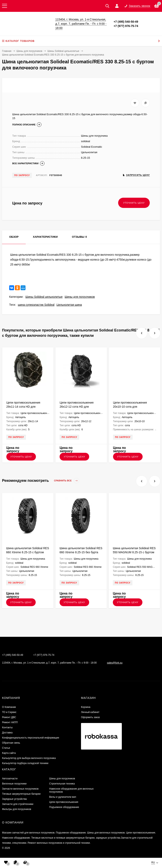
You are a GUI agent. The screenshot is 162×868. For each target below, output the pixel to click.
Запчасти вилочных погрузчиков (20, 789)
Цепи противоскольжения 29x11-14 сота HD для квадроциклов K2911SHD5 (24, 407)
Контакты (7, 727)
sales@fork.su (115, 663)
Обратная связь (11, 743)
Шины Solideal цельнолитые (44, 297)
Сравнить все (67, 481)
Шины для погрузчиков (80, 297)
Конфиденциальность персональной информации (31, 738)
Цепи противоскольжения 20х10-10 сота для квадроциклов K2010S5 (130, 407)
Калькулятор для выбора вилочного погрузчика (29, 758)
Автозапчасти (10, 779)
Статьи (6, 748)
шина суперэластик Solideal (36, 305)
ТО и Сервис (9, 712)
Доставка (7, 733)
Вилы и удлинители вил (63, 797)
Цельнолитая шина (69, 305)
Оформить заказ (90, 717)
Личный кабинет (90, 712)
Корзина (86, 707)
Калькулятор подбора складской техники (25, 763)
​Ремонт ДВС (9, 717)
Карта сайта (9, 753)
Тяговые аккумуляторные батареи (21, 794)
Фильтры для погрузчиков (17, 809)
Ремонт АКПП (10, 722)
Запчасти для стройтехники (18, 804)
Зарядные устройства (14, 799)
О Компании (9, 707)
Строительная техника (62, 784)
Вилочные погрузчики (14, 784)
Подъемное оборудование (64, 807)
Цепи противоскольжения (64, 802)
